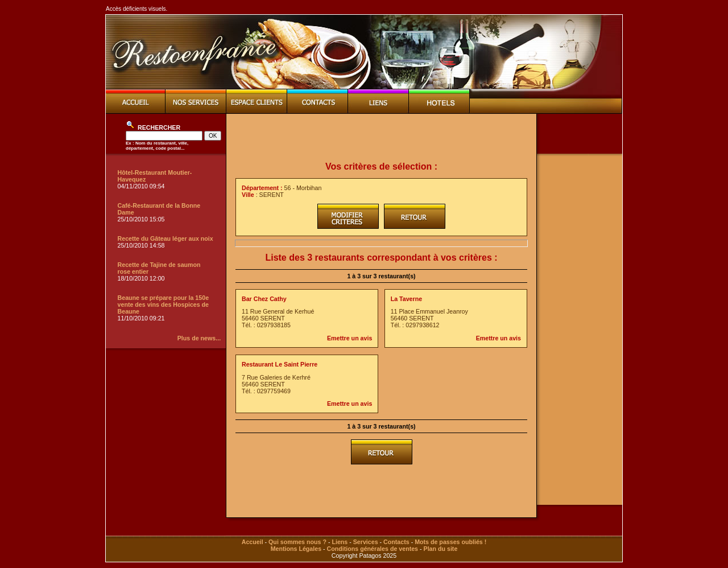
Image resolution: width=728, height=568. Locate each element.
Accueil (253, 542)
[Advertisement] (382, 138)
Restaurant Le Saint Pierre (280, 364)
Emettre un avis (349, 338)
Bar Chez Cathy (264, 299)
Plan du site (441, 549)
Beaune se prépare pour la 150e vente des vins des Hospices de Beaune (164, 304)
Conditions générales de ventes (373, 549)
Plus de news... (199, 338)
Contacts (396, 542)
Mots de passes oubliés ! (450, 542)
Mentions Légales (296, 549)
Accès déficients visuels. (136, 9)
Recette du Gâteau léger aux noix (166, 238)
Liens (340, 542)
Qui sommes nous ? (297, 542)
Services (366, 542)
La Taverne (406, 299)
